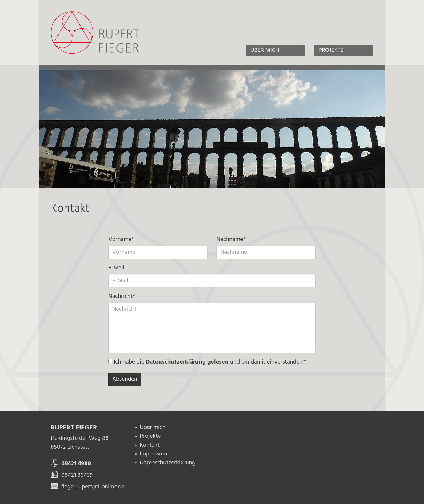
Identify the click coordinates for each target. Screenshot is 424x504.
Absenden (125, 379)
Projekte (331, 50)
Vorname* (121, 240)
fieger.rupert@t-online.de (87, 487)
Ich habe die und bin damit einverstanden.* (207, 362)
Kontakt (150, 445)
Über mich (265, 50)
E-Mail (116, 268)
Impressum (153, 454)
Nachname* (231, 240)
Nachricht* (122, 297)
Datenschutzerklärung (168, 463)
